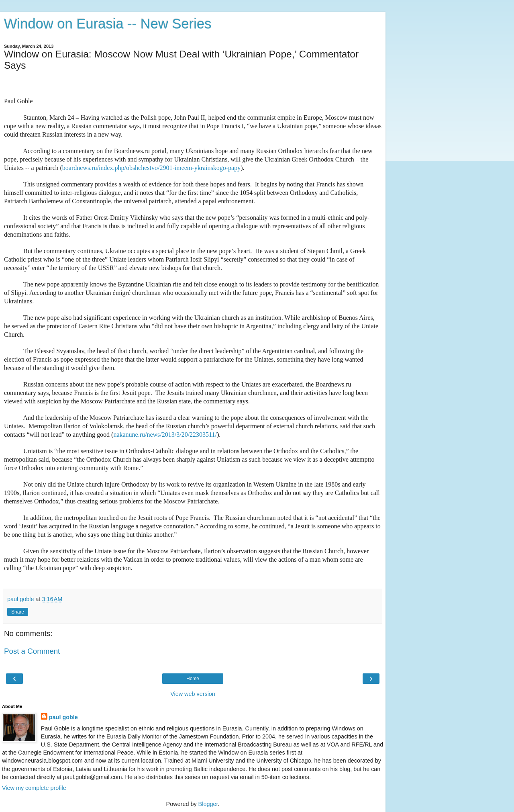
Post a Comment (32, 651)
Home (193, 679)
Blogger (208, 804)
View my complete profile (34, 788)
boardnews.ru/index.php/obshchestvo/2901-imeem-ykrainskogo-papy (151, 168)
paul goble (63, 717)
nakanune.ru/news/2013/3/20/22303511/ (165, 435)
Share (18, 612)
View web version (193, 694)
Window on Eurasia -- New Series (108, 24)
